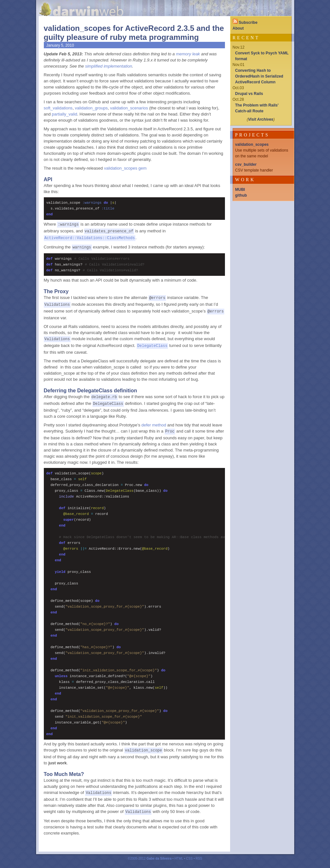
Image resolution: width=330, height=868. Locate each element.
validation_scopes (252, 145)
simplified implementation (109, 66)
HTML (179, 859)
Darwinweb (164, 8)
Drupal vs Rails (249, 94)
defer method (154, 425)
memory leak (188, 54)
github (241, 195)
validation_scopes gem (125, 168)
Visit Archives (261, 119)
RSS (199, 859)
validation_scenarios (129, 108)
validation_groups (91, 108)
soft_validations (58, 108)
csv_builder (246, 164)
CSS (189, 859)
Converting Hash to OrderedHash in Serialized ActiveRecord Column (259, 76)
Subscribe (245, 23)
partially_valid (65, 114)
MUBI (240, 190)
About (238, 28)
